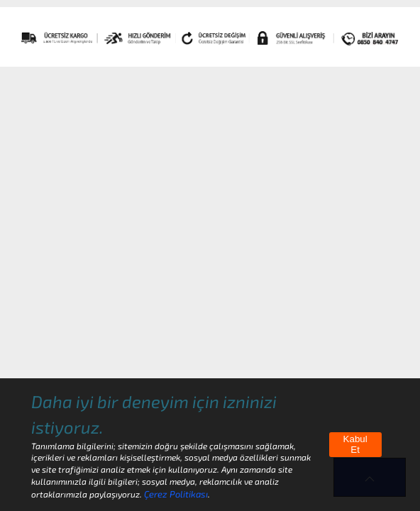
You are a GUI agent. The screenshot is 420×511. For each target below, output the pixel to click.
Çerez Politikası (176, 494)
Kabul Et (355, 444)
